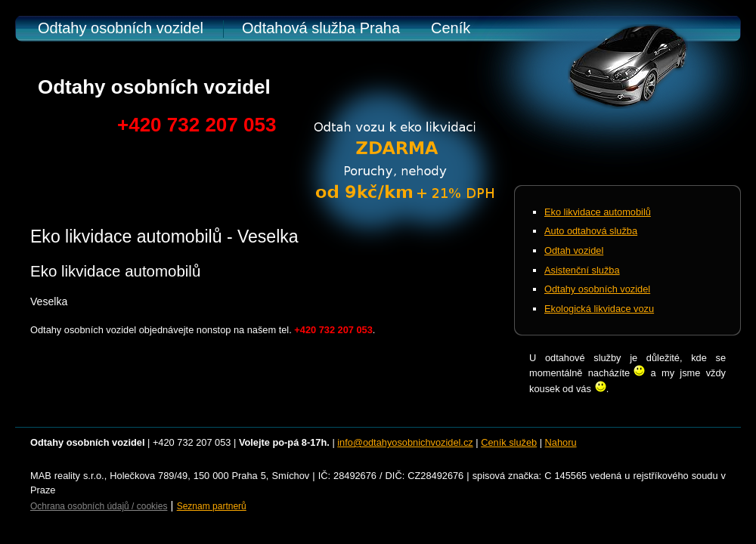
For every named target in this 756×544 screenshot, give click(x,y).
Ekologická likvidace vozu (599, 309)
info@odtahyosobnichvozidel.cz (405, 442)
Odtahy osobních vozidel (121, 28)
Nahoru (561, 442)
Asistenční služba (582, 270)
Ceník (451, 28)
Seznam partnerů (212, 506)
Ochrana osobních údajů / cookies (99, 506)
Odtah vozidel (574, 250)
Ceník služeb (509, 442)
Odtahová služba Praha (321, 28)
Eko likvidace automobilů (598, 212)
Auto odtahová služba (591, 231)
